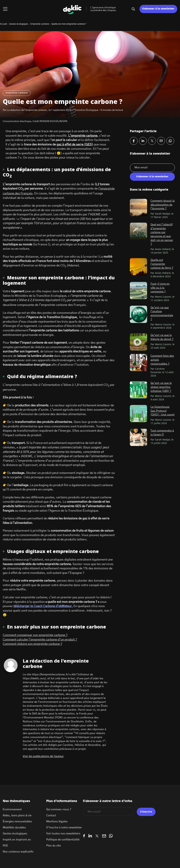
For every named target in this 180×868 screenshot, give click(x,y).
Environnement (12, 809)
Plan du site (54, 846)
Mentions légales (57, 821)
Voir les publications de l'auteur (43, 756)
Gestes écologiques (15, 834)
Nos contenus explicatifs (18, 852)
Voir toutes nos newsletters (63, 834)
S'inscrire (146, 812)
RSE (5, 846)
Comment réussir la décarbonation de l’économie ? (163, 205)
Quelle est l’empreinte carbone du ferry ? (162, 264)
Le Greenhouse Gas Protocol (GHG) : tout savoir (163, 411)
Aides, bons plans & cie (17, 815)
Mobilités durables (14, 828)
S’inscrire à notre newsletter (64, 828)
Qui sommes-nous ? (59, 809)
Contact (51, 815)
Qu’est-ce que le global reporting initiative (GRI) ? (161, 387)
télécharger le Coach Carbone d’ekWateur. (43, 606)
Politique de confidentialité (63, 840)
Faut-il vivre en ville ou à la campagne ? (160, 288)
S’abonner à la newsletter (158, 9)
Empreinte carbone (17, 93)
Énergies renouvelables (17, 821)
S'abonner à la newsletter (152, 177)
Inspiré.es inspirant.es (17, 840)
